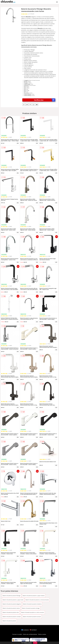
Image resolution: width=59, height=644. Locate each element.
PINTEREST (33, 630)
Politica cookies (42, 634)
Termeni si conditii (17, 634)
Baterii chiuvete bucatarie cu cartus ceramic (33, 612)
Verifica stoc (45, 100)
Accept (35, 643)
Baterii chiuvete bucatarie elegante (12, 604)
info (18, 143)
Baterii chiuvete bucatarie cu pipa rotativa (34, 596)
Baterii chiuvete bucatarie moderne (32, 604)
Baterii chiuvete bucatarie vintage (31, 608)
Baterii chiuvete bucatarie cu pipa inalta (13, 600)
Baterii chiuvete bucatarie (9, 621)
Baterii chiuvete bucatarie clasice (11, 608)
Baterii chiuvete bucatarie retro (11, 612)
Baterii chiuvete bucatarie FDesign (12, 596)
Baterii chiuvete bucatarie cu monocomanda (37, 600)
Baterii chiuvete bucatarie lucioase (32, 617)
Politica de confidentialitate (30, 634)
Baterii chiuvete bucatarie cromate (12, 617)
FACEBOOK (25, 630)
